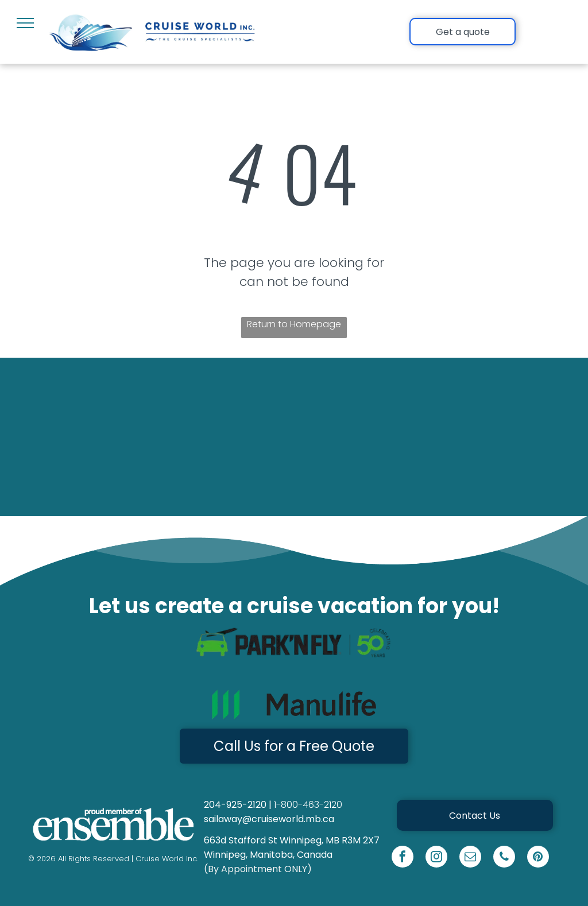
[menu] (25, 23)
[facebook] (403, 858)
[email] (470, 858)
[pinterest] (538, 858)
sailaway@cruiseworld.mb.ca (269, 819)
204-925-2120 (235, 805)
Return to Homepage (294, 324)
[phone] (504, 858)
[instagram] (436, 858)
